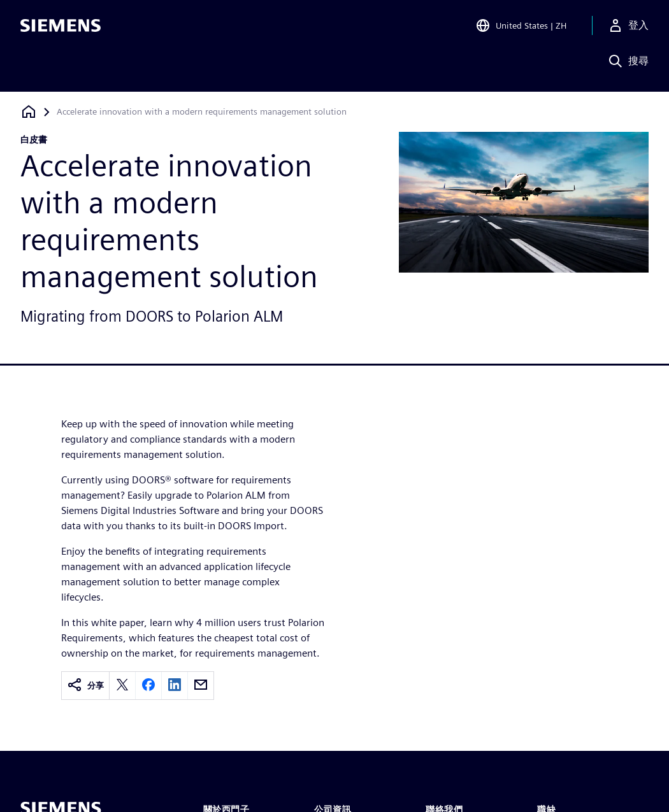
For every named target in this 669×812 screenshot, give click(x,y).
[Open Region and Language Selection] (521, 28)
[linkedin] (175, 686)
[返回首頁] (29, 112)
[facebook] (148, 686)
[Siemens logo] (61, 28)
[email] (201, 686)
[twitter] (122, 686)
